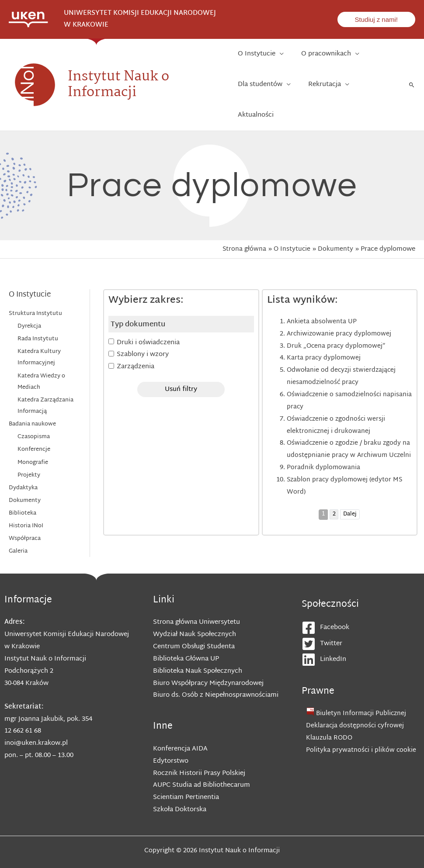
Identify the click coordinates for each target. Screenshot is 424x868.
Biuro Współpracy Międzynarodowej (208, 662)
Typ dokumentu (138, 298)
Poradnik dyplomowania (324, 454)
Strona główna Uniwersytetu (196, 601)
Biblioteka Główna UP (186, 638)
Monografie (33, 436)
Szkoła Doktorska (180, 788)
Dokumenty (25, 475)
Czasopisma (34, 411)
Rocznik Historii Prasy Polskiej (199, 752)
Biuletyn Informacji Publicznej (362, 693)
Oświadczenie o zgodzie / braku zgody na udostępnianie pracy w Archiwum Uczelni (345, 429)
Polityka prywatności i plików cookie (361, 729)
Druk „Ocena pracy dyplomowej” (337, 320)
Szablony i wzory (143, 328)
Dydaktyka (23, 462)
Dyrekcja (29, 300)
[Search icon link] (412, 72)
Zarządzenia (136, 341)
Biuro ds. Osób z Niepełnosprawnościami (216, 674)
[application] (281, 56)
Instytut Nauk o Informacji (118, 71)
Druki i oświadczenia (148, 316)
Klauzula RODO (330, 717)
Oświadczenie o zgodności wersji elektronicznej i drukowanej (337, 399)
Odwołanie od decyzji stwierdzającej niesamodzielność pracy (342, 350)
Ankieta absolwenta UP (322, 296)
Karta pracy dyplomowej (324, 332)
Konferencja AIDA (180, 728)
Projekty (29, 449)
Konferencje (34, 424)
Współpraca (25, 513)
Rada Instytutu (38, 313)
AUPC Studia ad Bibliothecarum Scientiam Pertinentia (202, 770)
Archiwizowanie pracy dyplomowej (340, 308)
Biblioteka (23, 488)
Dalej (350, 500)
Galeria (18, 526)
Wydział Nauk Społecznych (195, 613)
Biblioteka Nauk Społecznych (198, 650)
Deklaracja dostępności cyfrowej (356, 705)
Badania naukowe (32, 398)
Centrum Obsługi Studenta (194, 625)
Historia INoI (26, 500)
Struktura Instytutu (35, 287)
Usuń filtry (181, 363)
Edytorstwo (171, 740)
